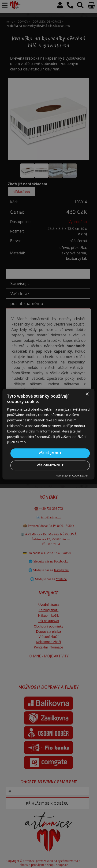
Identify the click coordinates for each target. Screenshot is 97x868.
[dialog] (48, 434)
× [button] (87, 394)
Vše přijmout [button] (50, 453)
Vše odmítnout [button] (50, 465)
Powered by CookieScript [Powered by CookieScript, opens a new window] (73, 475)
